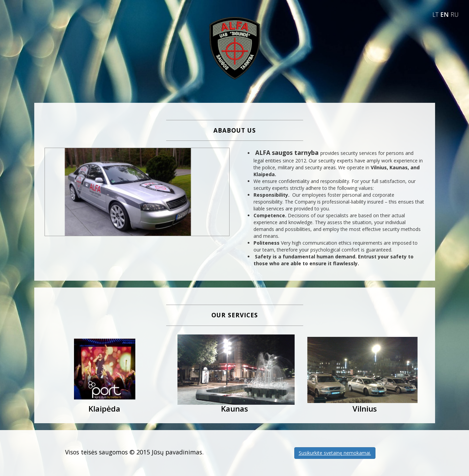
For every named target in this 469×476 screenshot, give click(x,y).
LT (436, 14)
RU (455, 14)
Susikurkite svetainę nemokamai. (335, 453)
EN (445, 14)
